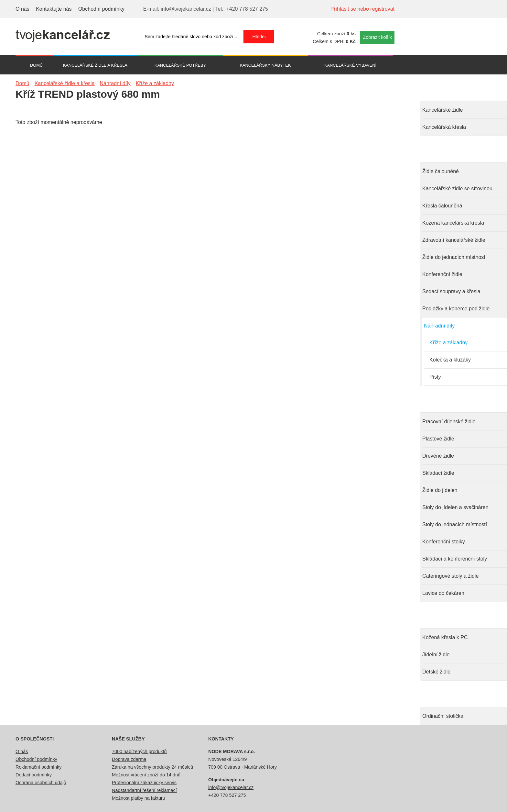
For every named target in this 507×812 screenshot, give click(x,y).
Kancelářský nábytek (265, 65)
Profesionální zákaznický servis (144, 783)
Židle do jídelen (440, 490)
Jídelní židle (436, 655)
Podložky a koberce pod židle (456, 309)
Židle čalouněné (441, 171)
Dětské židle (436, 672)
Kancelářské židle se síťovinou (457, 189)
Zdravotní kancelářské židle (454, 240)
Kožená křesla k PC (445, 637)
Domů (36, 65)
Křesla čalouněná (442, 206)
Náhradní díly (439, 326)
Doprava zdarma (129, 759)
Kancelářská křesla (444, 127)
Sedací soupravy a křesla (451, 291)
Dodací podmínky (34, 775)
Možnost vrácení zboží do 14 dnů (146, 775)
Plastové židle (438, 439)
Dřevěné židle (438, 456)
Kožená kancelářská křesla (453, 223)
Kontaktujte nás (54, 9)
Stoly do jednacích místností (455, 524)
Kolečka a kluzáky (450, 360)
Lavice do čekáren (443, 593)
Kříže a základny (448, 343)
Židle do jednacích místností (454, 257)
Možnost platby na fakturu (139, 798)
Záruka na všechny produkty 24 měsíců (152, 767)
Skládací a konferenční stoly (455, 559)
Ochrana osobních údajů (41, 783)
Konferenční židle (442, 274)
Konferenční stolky (444, 542)
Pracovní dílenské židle (449, 422)
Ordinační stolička (443, 716)
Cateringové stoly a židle (450, 576)
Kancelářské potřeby (180, 65)
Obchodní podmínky (101, 9)
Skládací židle (438, 473)
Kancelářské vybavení (350, 65)
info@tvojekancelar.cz (231, 787)
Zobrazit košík (377, 37)
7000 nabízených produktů (139, 751)
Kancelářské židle (442, 110)
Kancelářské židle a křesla (95, 65)
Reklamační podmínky (38, 767)
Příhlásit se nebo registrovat (362, 9)
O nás (22, 9)
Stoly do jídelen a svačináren (455, 507)
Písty (435, 377)
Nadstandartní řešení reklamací (144, 790)
